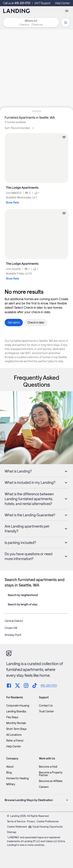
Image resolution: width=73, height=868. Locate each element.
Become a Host (48, 767)
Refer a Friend (15, 741)
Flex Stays (12, 717)
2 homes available (15, 122)
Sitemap (12, 832)
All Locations (14, 735)
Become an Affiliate (51, 781)
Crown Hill (11, 628)
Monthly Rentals (16, 723)
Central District (14, 621)
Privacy (31, 821)
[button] (31, 25)
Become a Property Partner (51, 774)
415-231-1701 (22, 3)
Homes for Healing (17, 778)
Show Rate (12, 202)
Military (11, 784)
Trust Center (46, 711)
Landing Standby (16, 711)
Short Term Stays (16, 729)
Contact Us (46, 706)
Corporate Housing (18, 706)
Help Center (62, 3)
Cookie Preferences (48, 821)
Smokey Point (13, 635)
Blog (9, 772)
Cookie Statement (17, 827)
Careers (44, 787)
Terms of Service (16, 821)
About (10, 767)
